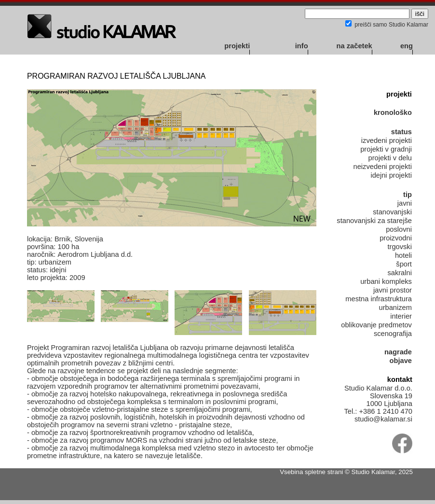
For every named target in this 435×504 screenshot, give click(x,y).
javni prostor (393, 290)
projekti (237, 46)
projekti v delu (390, 158)
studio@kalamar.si (383, 419)
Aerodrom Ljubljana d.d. (95, 254)
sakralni (400, 273)
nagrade (398, 352)
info (302, 46)
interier (401, 316)
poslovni (399, 229)
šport (404, 264)
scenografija (393, 334)
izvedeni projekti (387, 140)
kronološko (393, 112)
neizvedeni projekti (383, 167)
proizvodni (396, 238)
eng (407, 46)
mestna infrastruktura (379, 299)
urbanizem (395, 308)
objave (401, 361)
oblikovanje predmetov (376, 325)
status (401, 132)
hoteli (403, 255)
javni (405, 203)
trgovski (400, 247)
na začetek (354, 46)
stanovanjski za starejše (374, 221)
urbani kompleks (386, 281)
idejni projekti (391, 175)
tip (408, 195)
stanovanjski (392, 212)
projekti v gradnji (386, 149)
